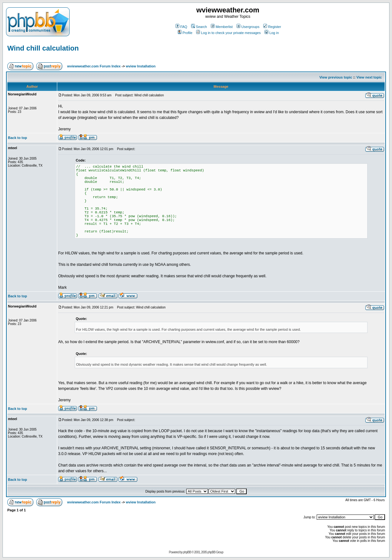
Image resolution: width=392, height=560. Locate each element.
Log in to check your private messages (228, 33)
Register (272, 27)
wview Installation (141, 66)
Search (199, 27)
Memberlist (222, 27)
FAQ (181, 27)
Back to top (17, 138)
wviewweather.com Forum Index (94, 66)
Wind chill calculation (43, 48)
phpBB (187, 552)
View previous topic (336, 77)
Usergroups (248, 27)
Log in (272, 33)
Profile (185, 33)
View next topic (369, 77)
